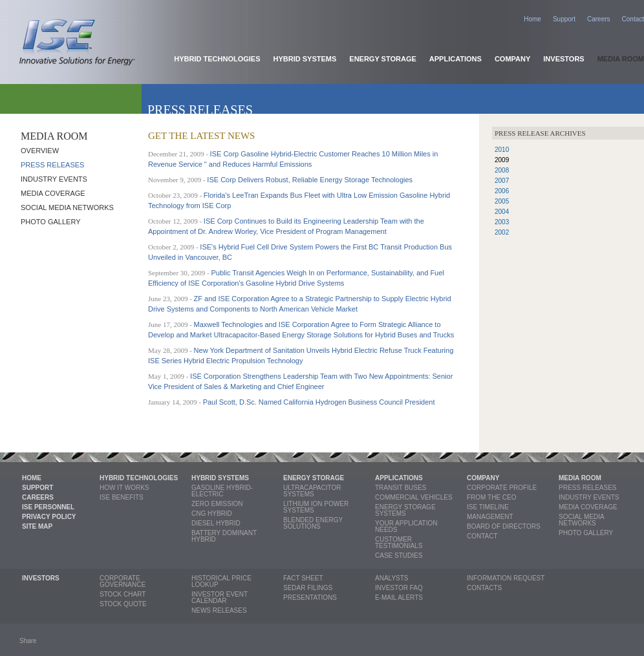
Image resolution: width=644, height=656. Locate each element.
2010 (502, 150)
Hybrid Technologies (217, 59)
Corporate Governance (123, 581)
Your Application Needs (406, 526)
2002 (502, 232)
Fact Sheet (303, 578)
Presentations (310, 598)
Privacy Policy (49, 517)
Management (490, 517)
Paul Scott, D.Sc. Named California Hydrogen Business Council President (319, 402)
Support (564, 19)
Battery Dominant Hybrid (224, 536)
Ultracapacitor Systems (312, 491)
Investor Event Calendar (220, 598)
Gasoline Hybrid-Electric (222, 491)
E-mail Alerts (399, 598)
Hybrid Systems (305, 59)
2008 (502, 170)
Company (512, 59)
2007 (502, 181)
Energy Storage (383, 59)
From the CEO (491, 497)
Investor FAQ (399, 588)
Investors (563, 59)
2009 (502, 160)
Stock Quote (123, 604)
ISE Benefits (122, 497)
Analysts (392, 578)
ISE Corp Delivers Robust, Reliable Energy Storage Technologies (310, 180)
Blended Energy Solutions (313, 523)
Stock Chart (123, 594)
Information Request (506, 578)
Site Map (37, 526)
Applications (456, 59)
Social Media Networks (67, 207)
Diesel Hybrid (216, 523)
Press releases (52, 165)
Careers (599, 19)
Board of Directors (504, 526)
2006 (502, 191)
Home (532, 19)
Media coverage (53, 193)
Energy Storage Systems (405, 510)
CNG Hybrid (212, 513)
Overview (40, 151)
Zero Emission (217, 504)
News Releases (219, 610)
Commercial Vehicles (414, 497)
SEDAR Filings (308, 588)
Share (28, 641)
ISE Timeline (488, 507)
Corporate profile (502, 488)
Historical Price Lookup (221, 581)
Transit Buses (401, 488)
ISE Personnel (48, 507)
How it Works (124, 488)
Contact (633, 19)
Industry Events (54, 179)
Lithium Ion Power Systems (316, 507)
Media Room (621, 59)
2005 (502, 201)
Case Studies (399, 555)
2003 (502, 222)
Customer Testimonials (399, 543)
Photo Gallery (51, 222)
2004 (502, 212)
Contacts (484, 588)
